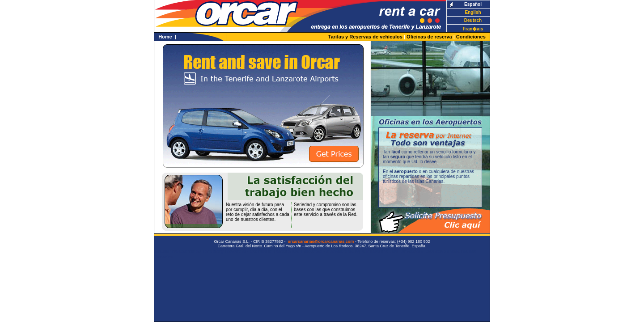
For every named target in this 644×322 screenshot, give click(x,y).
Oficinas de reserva (429, 37)
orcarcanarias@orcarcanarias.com (321, 241)
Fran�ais (473, 29)
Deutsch (473, 20)
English (473, 12)
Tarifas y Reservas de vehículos (365, 37)
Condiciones (471, 37)
